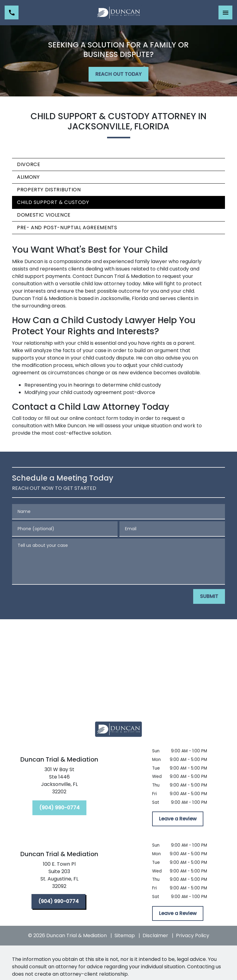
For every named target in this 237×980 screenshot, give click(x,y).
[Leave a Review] (178, 819)
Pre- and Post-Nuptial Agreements (67, 228)
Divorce (29, 164)
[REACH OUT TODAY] (118, 74)
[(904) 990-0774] (59, 808)
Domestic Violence (44, 215)
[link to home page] (118, 13)
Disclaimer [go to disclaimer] (155, 935)
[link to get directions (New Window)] (59, 782)
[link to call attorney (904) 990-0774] (12, 12)
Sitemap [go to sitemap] (125, 935)
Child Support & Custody (53, 202)
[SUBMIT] (209, 596)
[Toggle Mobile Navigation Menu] (225, 12)
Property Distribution (49, 190)
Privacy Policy (193, 935)
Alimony (28, 177)
